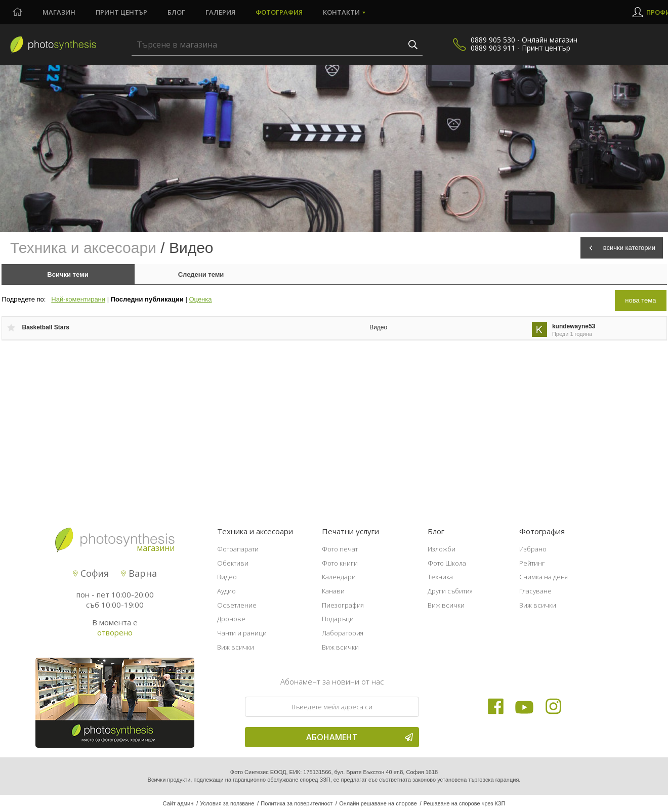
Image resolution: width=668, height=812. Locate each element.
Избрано (533, 549)
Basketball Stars (46, 327)
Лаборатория (343, 633)
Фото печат (340, 549)
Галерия (220, 12)
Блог (176, 12)
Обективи (233, 563)
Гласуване (535, 591)
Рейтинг (532, 563)
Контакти (341, 12)
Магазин (59, 12)
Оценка (200, 299)
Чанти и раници (242, 633)
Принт (121, 12)
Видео (378, 327)
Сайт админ (178, 803)
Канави (333, 591)
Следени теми (201, 274)
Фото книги (340, 563)
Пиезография (343, 605)
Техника (440, 577)
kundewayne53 (574, 326)
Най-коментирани (78, 299)
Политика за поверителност (297, 803)
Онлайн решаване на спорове (378, 803)
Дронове (231, 619)
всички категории (629, 248)
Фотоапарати (238, 549)
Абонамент (360, 737)
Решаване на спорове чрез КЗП (465, 803)
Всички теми (68, 274)
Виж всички (236, 647)
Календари (339, 577)
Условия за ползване (227, 803)
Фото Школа (447, 563)
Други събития (450, 591)
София (91, 573)
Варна (139, 573)
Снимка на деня (544, 577)
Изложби (442, 549)
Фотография (279, 12)
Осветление (237, 605)
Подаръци (338, 619)
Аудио (226, 591)
